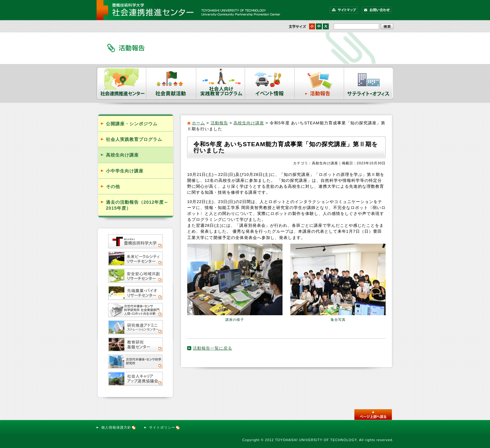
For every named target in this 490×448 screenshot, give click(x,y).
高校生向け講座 (249, 123)
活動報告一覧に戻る (212, 348)
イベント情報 (270, 83)
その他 (113, 187)
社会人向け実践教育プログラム (221, 83)
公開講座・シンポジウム (132, 124)
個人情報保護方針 (119, 427)
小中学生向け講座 (125, 171)
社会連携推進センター (121, 83)
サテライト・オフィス (369, 83)
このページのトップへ (373, 415)
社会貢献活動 (171, 83)
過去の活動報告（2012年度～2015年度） (137, 205)
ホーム (198, 123)
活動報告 (319, 83)
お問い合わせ (377, 10)
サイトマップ (344, 10)
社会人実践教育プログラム (134, 139)
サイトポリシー (165, 427)
